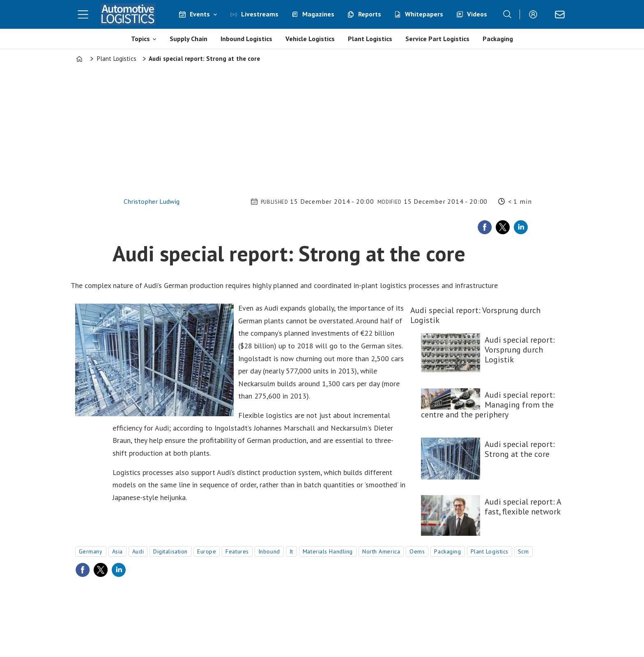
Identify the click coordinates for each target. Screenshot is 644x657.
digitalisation (170, 551)
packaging (447, 551)
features (237, 551)
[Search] (507, 14)
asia (117, 551)
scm (523, 551)
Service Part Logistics (437, 39)
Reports (370, 14)
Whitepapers (424, 14)
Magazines (318, 14)
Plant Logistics (370, 39)
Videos (477, 14)
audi (138, 551)
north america (381, 551)
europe (207, 551)
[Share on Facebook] (485, 227)
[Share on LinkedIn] (521, 227)
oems (417, 551)
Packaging (498, 39)
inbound (269, 551)
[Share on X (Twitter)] (503, 227)
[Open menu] (83, 14)
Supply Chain (189, 39)
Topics (140, 39)
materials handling (328, 551)
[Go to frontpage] (128, 14)
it (291, 551)
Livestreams (260, 14)
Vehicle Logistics (310, 39)
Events (200, 14)
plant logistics (490, 551)
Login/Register (535, 14)
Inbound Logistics (246, 39)
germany (91, 551)
